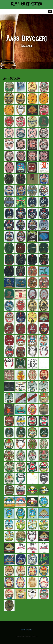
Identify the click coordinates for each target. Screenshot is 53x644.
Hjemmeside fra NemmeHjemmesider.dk (27, 636)
